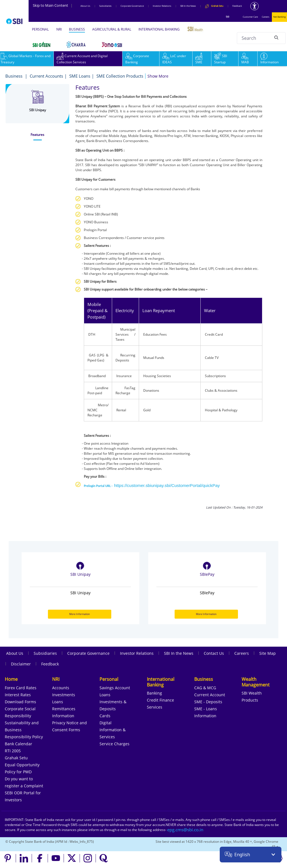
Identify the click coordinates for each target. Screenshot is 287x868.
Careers (266, 17)
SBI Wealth (252, 693)
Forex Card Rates (21, 688)
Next (265, 632)
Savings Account (115, 688)
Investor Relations (162, 6)
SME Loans (80, 76)
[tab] (37, 135)
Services (155, 707)
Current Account (210, 695)
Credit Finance (160, 700)
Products (250, 700)
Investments (64, 695)
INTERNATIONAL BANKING (159, 29)
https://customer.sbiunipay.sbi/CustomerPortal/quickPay (167, 485)
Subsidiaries (105, 6)
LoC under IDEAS (174, 59)
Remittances (64, 709)
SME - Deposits (208, 702)
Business (14, 76)
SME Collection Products (120, 76)
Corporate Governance (132, 6)
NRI (59, 29)
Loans (58, 702)
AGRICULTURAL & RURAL (112, 29)
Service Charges (114, 744)
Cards (105, 716)
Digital (106, 723)
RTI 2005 (13, 751)
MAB (245, 59)
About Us (85, 6)
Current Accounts (46, 76)
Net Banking (279, 17)
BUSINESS (77, 29)
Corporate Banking (137, 59)
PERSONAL (40, 29)
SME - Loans (206, 709)
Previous (257, 632)
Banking (154, 693)
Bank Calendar (18, 744)
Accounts (61, 688)
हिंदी (228, 17)
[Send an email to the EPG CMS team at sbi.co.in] (186, 830)
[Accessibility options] (254, 6)
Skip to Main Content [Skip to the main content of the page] (53, 5)
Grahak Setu (16, 758)
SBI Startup (221, 59)
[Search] (276, 37)
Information (269, 59)
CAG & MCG (205, 688)
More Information (80, 614)
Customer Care (250, 17)
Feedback (237, 6)
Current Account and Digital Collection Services (82, 59)
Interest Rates (18, 695)
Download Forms (20, 702)
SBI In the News (188, 6)
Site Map (268, 653)
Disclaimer (21, 664)
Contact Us (214, 653)
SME (199, 59)
